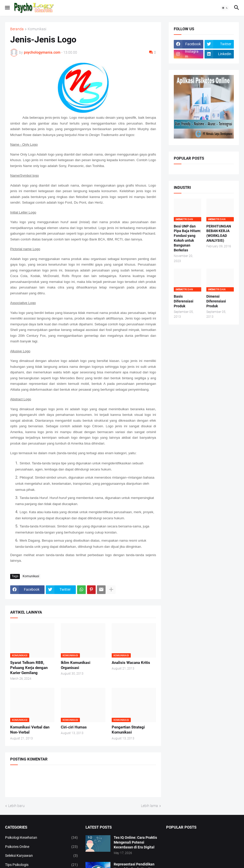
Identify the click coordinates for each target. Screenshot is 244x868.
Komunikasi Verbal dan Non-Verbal (30, 730)
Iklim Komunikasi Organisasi (76, 665)
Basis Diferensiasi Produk (184, 301)
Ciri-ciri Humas (74, 727)
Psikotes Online (41, 847)
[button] (7, 8)
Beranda (17, 29)
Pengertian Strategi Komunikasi (128, 730)
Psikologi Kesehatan (41, 838)
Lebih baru (16, 806)
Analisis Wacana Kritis (131, 663)
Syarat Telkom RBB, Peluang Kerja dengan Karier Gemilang (29, 668)
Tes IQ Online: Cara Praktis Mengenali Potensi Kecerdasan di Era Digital (135, 842)
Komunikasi (37, 29)
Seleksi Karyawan (41, 856)
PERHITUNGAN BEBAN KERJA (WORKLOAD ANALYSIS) (219, 233)
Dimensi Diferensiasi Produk (216, 301)
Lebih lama (149, 806)
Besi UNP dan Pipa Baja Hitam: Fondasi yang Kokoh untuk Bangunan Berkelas (187, 238)
